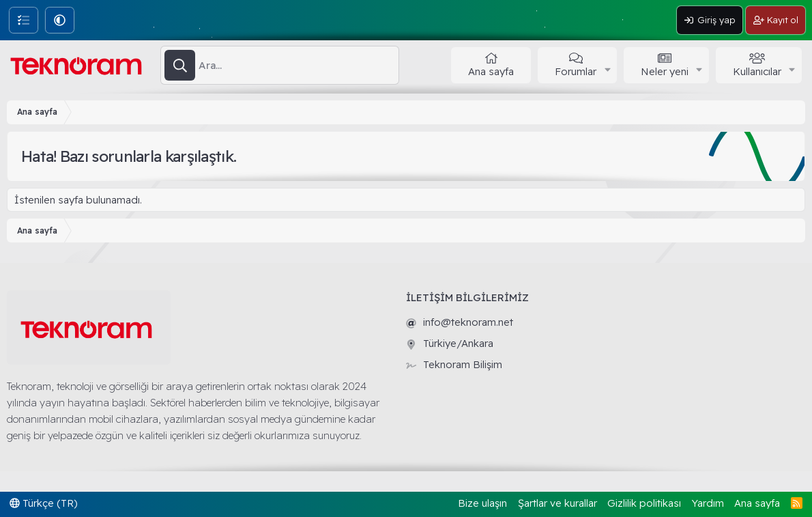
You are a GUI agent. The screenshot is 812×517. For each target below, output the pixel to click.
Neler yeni (665, 71)
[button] (60, 20)
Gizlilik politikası (644, 503)
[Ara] (299, 66)
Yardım (708, 503)
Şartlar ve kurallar (557, 503)
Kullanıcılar (757, 71)
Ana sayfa (491, 71)
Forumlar (576, 71)
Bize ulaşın (482, 503)
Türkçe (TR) (44, 503)
